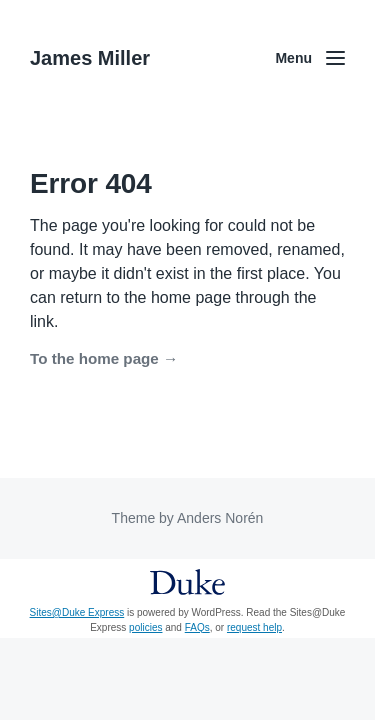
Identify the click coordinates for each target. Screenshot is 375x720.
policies (145, 627)
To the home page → (104, 358)
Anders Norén (220, 518)
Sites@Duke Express (77, 612)
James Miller (90, 58)
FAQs (197, 627)
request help (254, 627)
